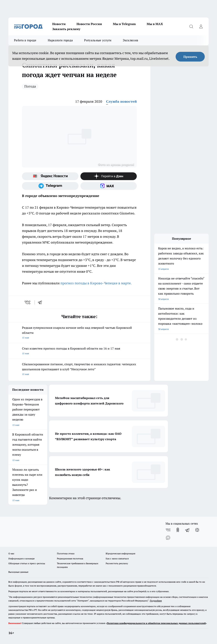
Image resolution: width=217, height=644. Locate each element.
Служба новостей (121, 101)
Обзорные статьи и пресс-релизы (27, 563)
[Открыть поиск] (191, 26)
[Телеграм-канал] (50, 186)
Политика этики (66, 553)
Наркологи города (60, 40)
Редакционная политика (70, 559)
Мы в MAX (155, 24)
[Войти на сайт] (201, 26)
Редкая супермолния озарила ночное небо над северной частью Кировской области (79, 333)
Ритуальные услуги (98, 40)
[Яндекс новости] (50, 176)
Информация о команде (21, 559)
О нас (11, 553)
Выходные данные (18, 572)
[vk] (28, 302)
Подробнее (156, 601)
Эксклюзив (131, 40)
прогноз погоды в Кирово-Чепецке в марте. (96, 283)
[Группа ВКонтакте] (168, 530)
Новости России (89, 24)
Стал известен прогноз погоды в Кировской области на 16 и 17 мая (79, 351)
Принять (190, 57)
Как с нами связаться (117, 559)
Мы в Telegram (124, 24)
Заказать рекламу (66, 29)
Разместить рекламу (117, 563)
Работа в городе (25, 40)
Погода (30, 86)
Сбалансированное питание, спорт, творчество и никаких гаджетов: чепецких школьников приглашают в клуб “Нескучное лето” (79, 369)
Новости (59, 24)
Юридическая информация (120, 553)
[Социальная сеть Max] (109, 186)
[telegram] (41, 302)
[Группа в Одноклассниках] (178, 530)
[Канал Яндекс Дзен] (109, 176)
